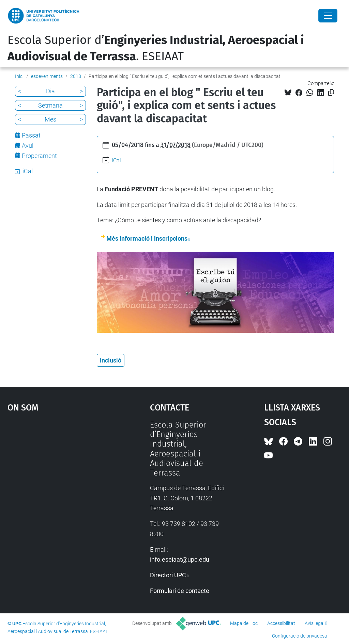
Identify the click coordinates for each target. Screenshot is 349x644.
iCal (116, 160)
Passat (31, 135)
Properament (39, 156)
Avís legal (315, 623)
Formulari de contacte (180, 591)
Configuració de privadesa (300, 636)
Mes (50, 119)
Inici (19, 76)
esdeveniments (47, 76)
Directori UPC (168, 575)
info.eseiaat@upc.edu (180, 559)
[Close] (328, 16)
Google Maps (60, 471)
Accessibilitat (281, 623)
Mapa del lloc (244, 623)
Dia (50, 91)
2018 (76, 76)
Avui (28, 146)
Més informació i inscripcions (147, 238)
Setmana (50, 105)
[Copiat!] (331, 93)
